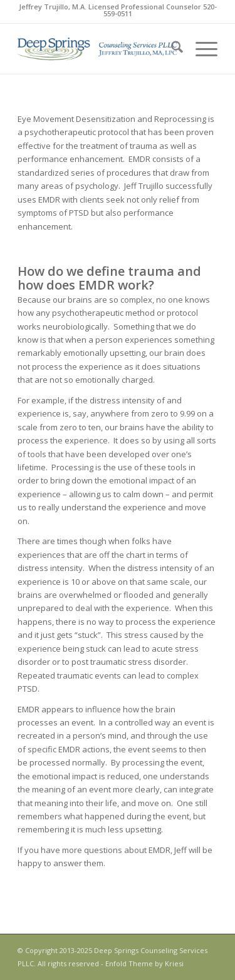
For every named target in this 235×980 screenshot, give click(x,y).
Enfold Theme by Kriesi (144, 963)
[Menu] (200, 49)
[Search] (171, 49)
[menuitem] (171, 49)
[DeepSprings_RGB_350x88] (97, 49)
